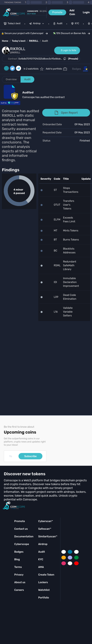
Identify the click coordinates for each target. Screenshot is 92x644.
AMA (41, 567)
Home (5, 41)
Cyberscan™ (46, 521)
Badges (77, 69)
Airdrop (43, 544)
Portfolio (44, 598)
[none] (37, 24)
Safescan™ (45, 529)
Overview (11, 79)
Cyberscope (22, 544)
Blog (17, 559)
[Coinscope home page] (14, 12)
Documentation (24, 536)
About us (20, 582)
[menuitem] (12, 24)
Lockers (43, 582)
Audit (45, 41)
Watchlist (44, 590)
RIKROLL (34, 41)
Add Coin (72, 12)
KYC (41, 559)
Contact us (21, 529)
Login (86, 12)
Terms (18, 567)
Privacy (19, 575)
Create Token (46, 575)
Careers (19, 590)
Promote (57, 12)
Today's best (19, 41)
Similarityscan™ (48, 536)
